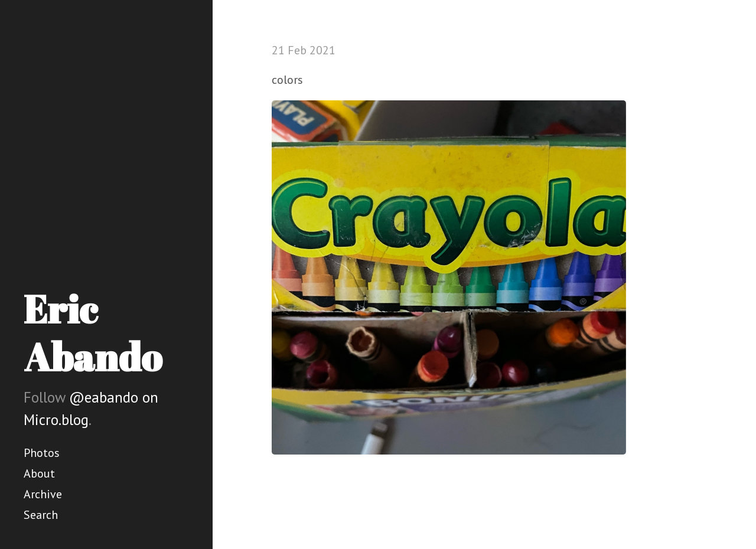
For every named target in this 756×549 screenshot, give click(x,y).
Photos (42, 453)
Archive (43, 494)
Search (41, 515)
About (39, 473)
